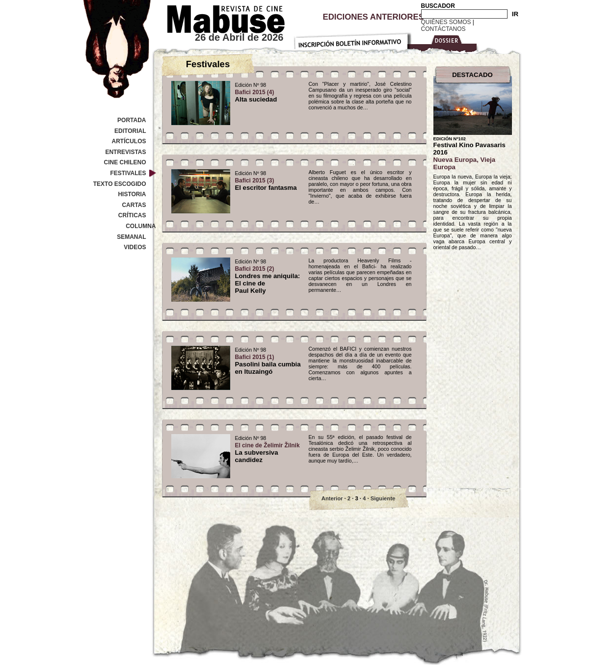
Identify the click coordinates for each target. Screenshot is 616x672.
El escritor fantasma (266, 184)
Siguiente (383, 498)
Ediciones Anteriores (374, 17)
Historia (132, 194)
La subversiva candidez (268, 453)
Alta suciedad (256, 96)
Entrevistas (125, 152)
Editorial (130, 131)
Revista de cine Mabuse (220, 17)
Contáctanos (443, 29)
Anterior (332, 498)
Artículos (129, 141)
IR (515, 14)
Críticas (132, 215)
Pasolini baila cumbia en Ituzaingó (268, 364)
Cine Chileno (125, 162)
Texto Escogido (120, 184)
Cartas (134, 205)
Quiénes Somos (446, 22)
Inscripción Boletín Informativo (352, 39)
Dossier (444, 42)
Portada (132, 120)
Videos (135, 247)
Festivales (128, 173)
